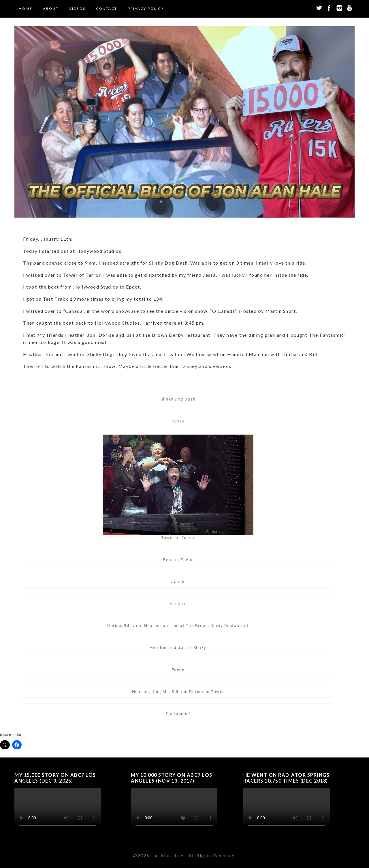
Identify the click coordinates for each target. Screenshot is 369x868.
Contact (107, 9)
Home (26, 9)
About (51, 9)
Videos (77, 9)
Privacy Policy (146, 9)
